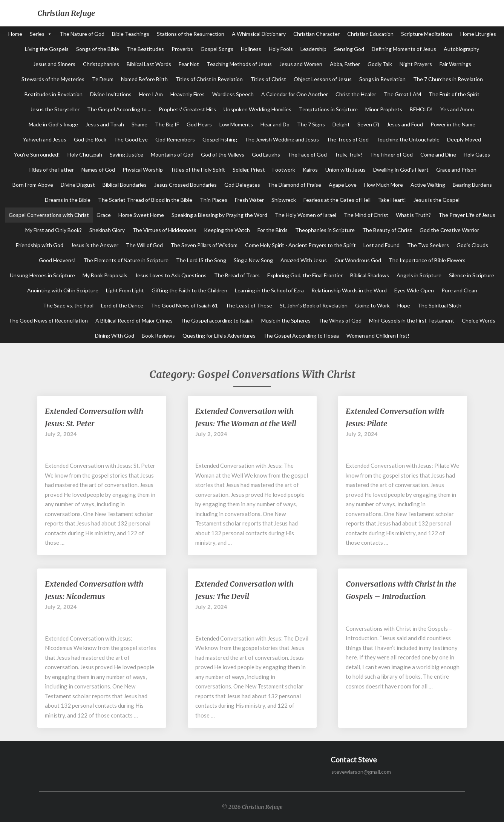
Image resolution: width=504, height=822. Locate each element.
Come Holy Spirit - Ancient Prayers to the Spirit (300, 245)
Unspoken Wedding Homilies (257, 109)
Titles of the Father (51, 170)
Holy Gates (477, 154)
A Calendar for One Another (295, 94)
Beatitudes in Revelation (54, 94)
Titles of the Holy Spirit (198, 170)
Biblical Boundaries (125, 185)
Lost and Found (381, 245)
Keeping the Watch (227, 230)
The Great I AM (402, 94)
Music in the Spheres (286, 320)
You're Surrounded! (37, 154)
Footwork (284, 170)
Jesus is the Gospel (437, 200)
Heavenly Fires (188, 94)
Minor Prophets (384, 109)
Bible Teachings (131, 34)
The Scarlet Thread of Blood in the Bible (145, 200)
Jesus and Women (301, 64)
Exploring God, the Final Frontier (305, 275)
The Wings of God (340, 320)
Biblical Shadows (370, 275)
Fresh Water (249, 200)
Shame (139, 124)
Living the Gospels (47, 49)
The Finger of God (391, 154)
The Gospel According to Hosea (301, 336)
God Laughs (266, 154)
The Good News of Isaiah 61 (184, 305)
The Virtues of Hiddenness (164, 230)
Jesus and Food (405, 124)
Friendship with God (40, 245)
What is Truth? (413, 215)
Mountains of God (172, 154)
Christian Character (316, 34)
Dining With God (115, 336)
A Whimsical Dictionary (259, 34)
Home (15, 34)
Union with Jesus (345, 170)
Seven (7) (368, 124)
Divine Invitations (111, 94)
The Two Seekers (428, 245)
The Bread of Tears (237, 275)
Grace (104, 215)
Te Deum (103, 79)
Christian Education (370, 34)
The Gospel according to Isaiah (217, 320)
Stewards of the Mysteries (53, 79)
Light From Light (125, 290)
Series (37, 34)
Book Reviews (158, 336)
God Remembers (175, 139)
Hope (404, 305)
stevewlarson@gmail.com (361, 772)
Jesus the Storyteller (55, 109)
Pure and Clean (459, 290)
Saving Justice (126, 154)
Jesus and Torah (105, 124)
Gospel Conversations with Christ (49, 215)
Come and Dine (438, 154)
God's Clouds (472, 245)
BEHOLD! (421, 109)
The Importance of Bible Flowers (427, 260)
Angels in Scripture (419, 275)
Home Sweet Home (141, 215)
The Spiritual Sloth (440, 305)
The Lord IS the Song (201, 260)
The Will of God (144, 245)
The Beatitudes (145, 49)
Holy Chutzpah (85, 154)
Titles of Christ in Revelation (209, 79)
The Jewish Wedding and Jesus (282, 139)
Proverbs (182, 49)
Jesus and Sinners (54, 64)
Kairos (310, 170)
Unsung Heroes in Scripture (42, 275)
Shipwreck (284, 200)
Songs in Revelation (382, 79)
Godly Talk (380, 64)
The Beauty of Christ (387, 230)
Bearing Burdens (472, 185)
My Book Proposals (105, 275)
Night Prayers (416, 64)
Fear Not (189, 64)
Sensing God (349, 49)
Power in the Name (453, 124)
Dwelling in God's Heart (401, 170)
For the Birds (273, 230)
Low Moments (236, 124)
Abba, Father (345, 64)
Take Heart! (392, 200)
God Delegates (242, 185)
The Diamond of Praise (294, 185)
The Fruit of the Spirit (454, 94)
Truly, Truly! (348, 154)
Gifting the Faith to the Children (189, 290)
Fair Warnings (455, 64)
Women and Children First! (378, 336)
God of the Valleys (223, 154)
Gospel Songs (217, 49)
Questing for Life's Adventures (219, 336)
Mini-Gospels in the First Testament (412, 320)
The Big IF (167, 124)
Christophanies (101, 64)
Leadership (313, 49)
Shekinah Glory (107, 230)
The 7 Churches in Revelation (448, 79)
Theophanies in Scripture (325, 230)
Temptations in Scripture (328, 109)
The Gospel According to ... (119, 109)
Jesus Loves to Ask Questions (171, 275)
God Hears (199, 124)
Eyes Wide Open (414, 290)
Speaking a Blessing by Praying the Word (219, 215)
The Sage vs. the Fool (68, 305)
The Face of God (307, 154)
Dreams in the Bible (68, 200)
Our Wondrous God (358, 260)
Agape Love (343, 185)
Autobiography (461, 49)
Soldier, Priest (249, 170)
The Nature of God (82, 34)
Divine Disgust (78, 185)
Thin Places (214, 200)
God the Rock (90, 139)
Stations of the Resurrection (191, 34)
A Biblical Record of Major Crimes (134, 320)
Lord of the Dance (122, 305)
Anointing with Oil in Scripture (63, 290)
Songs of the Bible (98, 49)
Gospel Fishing (220, 139)
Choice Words (479, 320)
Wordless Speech (233, 94)
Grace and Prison (456, 170)
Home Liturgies (478, 34)
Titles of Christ (268, 79)
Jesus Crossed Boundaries (185, 185)
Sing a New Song (253, 260)
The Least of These (249, 305)
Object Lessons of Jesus (323, 79)
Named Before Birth (144, 79)
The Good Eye (131, 139)
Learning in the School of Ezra (269, 290)
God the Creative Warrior (449, 230)
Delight (341, 124)
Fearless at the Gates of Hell (337, 200)
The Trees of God (348, 139)
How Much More (384, 185)
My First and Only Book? (54, 230)
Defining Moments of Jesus (404, 49)
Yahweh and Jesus (45, 139)
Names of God (98, 170)
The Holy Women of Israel (306, 215)
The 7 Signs (311, 124)
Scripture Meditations (427, 34)
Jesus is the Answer (95, 245)
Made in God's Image (53, 124)
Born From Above (33, 185)
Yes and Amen (457, 109)
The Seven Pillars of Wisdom (204, 245)
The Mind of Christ (366, 215)
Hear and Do (275, 124)
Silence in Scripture (472, 275)
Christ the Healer (356, 94)
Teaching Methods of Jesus (239, 64)
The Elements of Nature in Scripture (126, 260)
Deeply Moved (464, 139)
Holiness (251, 49)
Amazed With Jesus (304, 260)
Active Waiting (428, 185)
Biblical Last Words (149, 64)
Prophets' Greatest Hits (187, 109)
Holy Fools (281, 49)
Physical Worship (143, 170)
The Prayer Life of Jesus (467, 215)
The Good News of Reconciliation (48, 320)
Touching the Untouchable (408, 139)
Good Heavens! (57, 260)
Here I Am (151, 94)
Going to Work (372, 305)
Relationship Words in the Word (349, 290)
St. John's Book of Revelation (314, 305)
